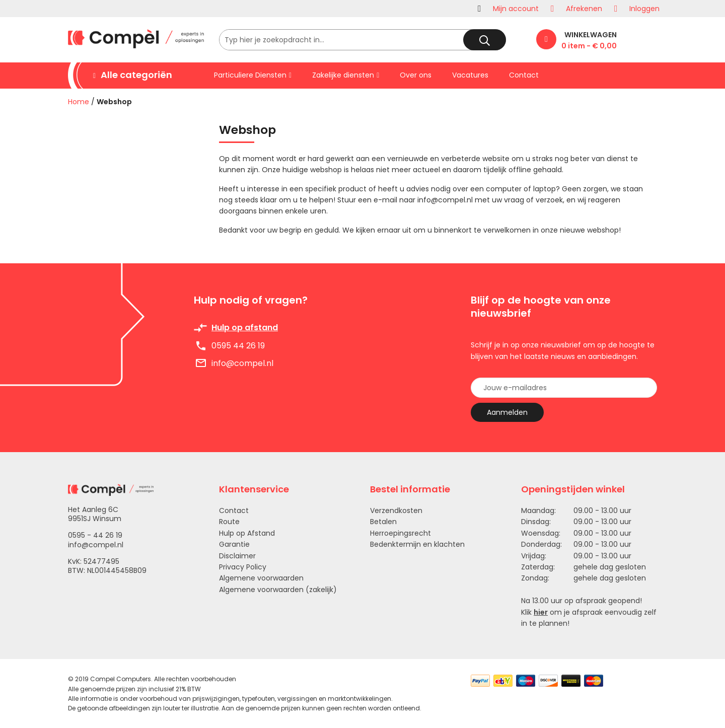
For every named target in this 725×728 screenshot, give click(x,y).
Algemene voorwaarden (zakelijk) (278, 590)
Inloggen (644, 9)
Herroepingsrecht (401, 533)
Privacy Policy (243, 567)
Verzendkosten (396, 511)
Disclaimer (237, 556)
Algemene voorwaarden (261, 578)
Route (229, 522)
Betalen (383, 522)
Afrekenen (584, 9)
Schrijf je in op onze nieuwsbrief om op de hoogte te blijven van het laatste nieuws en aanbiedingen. (563, 350)
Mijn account (516, 9)
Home (79, 102)
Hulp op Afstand (247, 533)
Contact (234, 511)
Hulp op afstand (245, 327)
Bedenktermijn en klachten (417, 544)
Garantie (234, 544)
